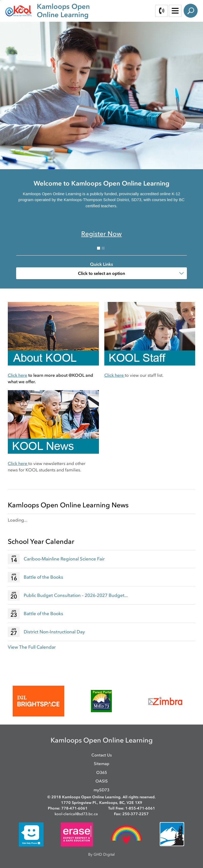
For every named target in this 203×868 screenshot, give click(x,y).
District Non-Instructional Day (54, 632)
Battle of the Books (43, 577)
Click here (17, 375)
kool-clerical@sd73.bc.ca (76, 814)
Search (191, 11)
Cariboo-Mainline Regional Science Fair (64, 559)
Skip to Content (0, 0)
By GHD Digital (101, 854)
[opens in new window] (39, 701)
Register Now (101, 234)
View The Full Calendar (32, 647)
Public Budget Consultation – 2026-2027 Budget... (76, 595)
